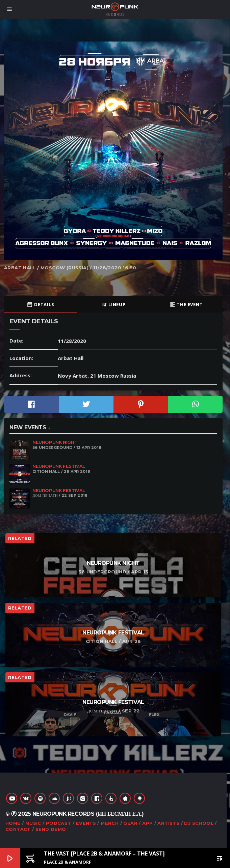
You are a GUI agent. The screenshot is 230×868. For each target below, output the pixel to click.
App (147, 823)
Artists (168, 823)
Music (33, 823)
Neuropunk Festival (59, 466)
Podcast (59, 823)
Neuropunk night (55, 442)
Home (13, 823)
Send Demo (51, 829)
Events (86, 823)
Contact (18, 829)
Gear (130, 823)
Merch (110, 823)
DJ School (199, 823)
